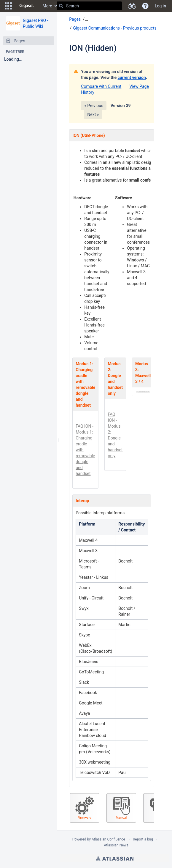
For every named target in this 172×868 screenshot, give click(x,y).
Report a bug (143, 839)
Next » (93, 114)
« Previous (94, 106)
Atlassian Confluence (108, 839)
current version (132, 77)
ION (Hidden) (93, 48)
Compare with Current (101, 86)
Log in (160, 6)
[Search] (61, 6)
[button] (8, 6)
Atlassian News (116, 845)
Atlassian (115, 858)
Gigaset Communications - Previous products (115, 28)
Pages (75, 19)
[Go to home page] (27, 6)
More (47, 6)
